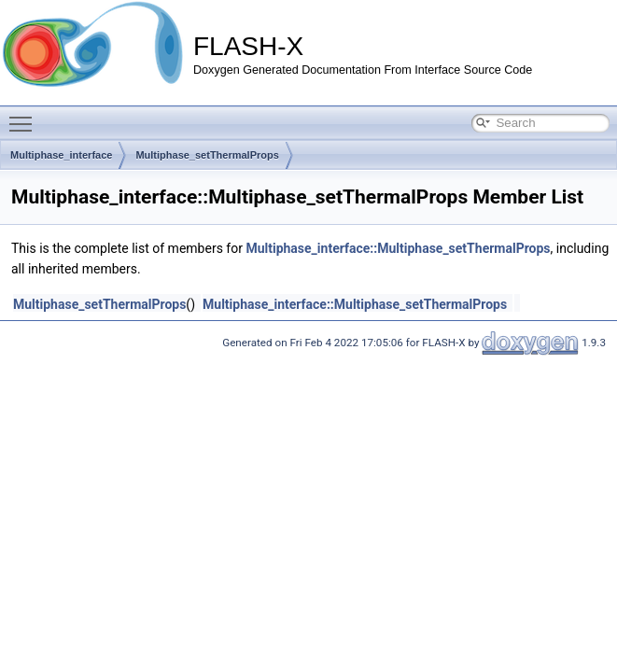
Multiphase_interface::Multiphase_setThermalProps (398, 248)
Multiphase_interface (61, 155)
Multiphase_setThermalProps (207, 155)
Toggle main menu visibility (25, 116)
